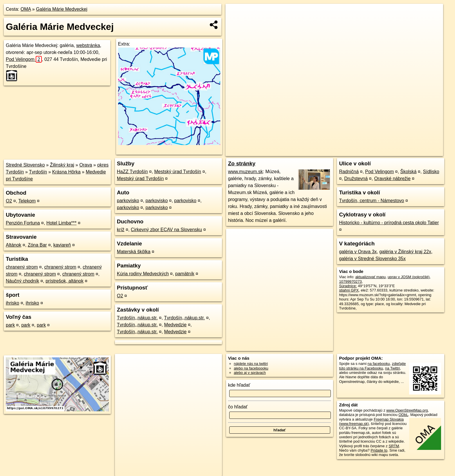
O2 (9, 201)
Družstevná (356, 179)
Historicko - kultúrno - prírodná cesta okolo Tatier (389, 223)
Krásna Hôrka (66, 172)
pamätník (185, 274)
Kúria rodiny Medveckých (143, 274)
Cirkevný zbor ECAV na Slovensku (166, 230)
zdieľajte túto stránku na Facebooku (372, 366)
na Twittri (392, 368)
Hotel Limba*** (62, 223)
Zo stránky (242, 163)
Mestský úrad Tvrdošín (178, 172)
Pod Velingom (24, 59)
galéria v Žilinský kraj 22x (405, 252)
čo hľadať (238, 407)
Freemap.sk (371, 152)
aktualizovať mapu (370, 277)
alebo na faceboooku (251, 368)
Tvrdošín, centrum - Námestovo (371, 201)
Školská (408, 172)
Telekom (27, 201)
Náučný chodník (22, 281)
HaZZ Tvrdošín (132, 172)
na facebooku (379, 364)
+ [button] (235, 14)
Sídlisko (431, 172)
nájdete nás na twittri (251, 364)
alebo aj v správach (250, 373)
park (10, 325)
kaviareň (62, 245)
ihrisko (12, 303)
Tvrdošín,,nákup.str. (137, 318)
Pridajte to (379, 450)
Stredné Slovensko (25, 165)
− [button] (235, 23)
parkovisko (128, 201)
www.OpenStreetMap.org (407, 410)
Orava (86, 165)
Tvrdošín (38, 172)
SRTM (394, 446)
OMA (26, 9)
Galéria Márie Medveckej (62, 9)
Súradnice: (348, 286)
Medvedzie (175, 325)
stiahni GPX (349, 290)
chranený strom (22, 267)
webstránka (88, 45)
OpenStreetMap (341, 152)
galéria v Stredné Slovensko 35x (372, 259)
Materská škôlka (134, 252)
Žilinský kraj (62, 165)
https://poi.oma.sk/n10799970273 (416, 152)
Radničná (349, 172)
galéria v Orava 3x (358, 252)
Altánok (13, 245)
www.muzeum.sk (245, 172)
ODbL (403, 415)
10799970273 (350, 282)
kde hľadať (239, 385)
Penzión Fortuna (23, 223)
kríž (121, 230)
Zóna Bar (37, 245)
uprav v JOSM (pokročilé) (409, 277)
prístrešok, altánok (65, 281)
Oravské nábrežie (392, 179)
